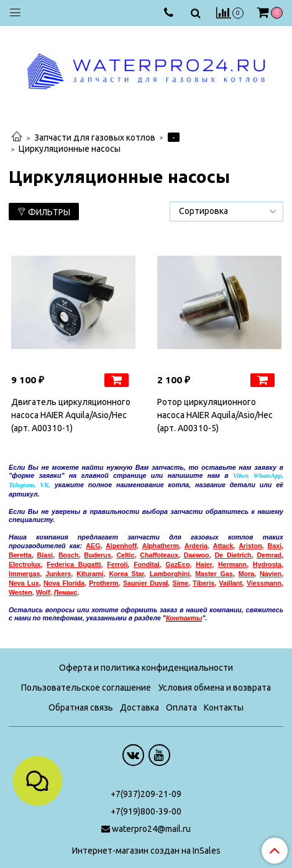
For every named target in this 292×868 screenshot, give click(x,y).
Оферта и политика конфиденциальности (146, 668)
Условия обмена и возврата (215, 688)
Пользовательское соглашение (86, 688)
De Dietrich (233, 555)
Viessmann (264, 583)
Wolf (43, 592)
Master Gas (214, 574)
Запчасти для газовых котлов (95, 138)
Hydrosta (267, 564)
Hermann (232, 564)
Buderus (97, 555)
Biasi (45, 555)
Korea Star (126, 574)
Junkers (58, 574)
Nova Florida (64, 583)
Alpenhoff (121, 546)
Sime (180, 583)
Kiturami (90, 574)
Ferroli (117, 564)
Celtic (125, 555)
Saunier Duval (145, 583)
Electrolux (25, 564)
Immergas (24, 574)
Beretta (20, 555)
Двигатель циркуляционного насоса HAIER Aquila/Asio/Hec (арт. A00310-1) (71, 415)
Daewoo (197, 555)
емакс (65, 592)
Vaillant (230, 583)
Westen (21, 592)
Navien (271, 574)
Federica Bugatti (74, 564)
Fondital (146, 564)
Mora (246, 574)
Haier (204, 564)
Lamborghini (170, 574)
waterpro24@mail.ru (151, 829)
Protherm (103, 583)
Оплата (181, 707)
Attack (223, 546)
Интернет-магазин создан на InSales (146, 851)
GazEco (177, 564)
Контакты (224, 707)
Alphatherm (161, 546)
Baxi (275, 546)
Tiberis (203, 583)
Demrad (269, 555)
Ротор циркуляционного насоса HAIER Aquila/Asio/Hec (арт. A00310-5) (215, 415)
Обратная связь (81, 707)
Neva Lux (24, 583)
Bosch (69, 555)
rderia (198, 546)
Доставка (139, 707)
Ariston (250, 546)
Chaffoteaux (159, 555)
